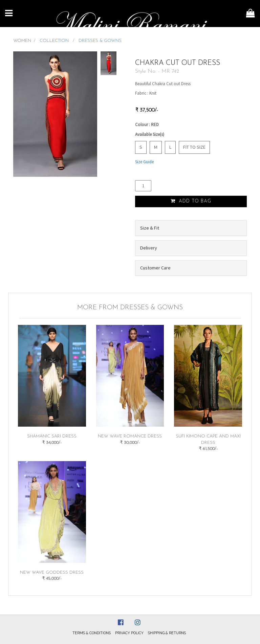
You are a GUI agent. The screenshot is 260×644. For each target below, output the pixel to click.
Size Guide (144, 162)
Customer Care (155, 268)
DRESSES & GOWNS (100, 41)
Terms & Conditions (92, 633)
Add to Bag (191, 201)
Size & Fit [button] (150, 228)
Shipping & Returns (167, 633)
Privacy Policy (129, 633)
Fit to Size (194, 147)
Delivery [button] (149, 248)
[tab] (191, 228)
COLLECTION (55, 41)
